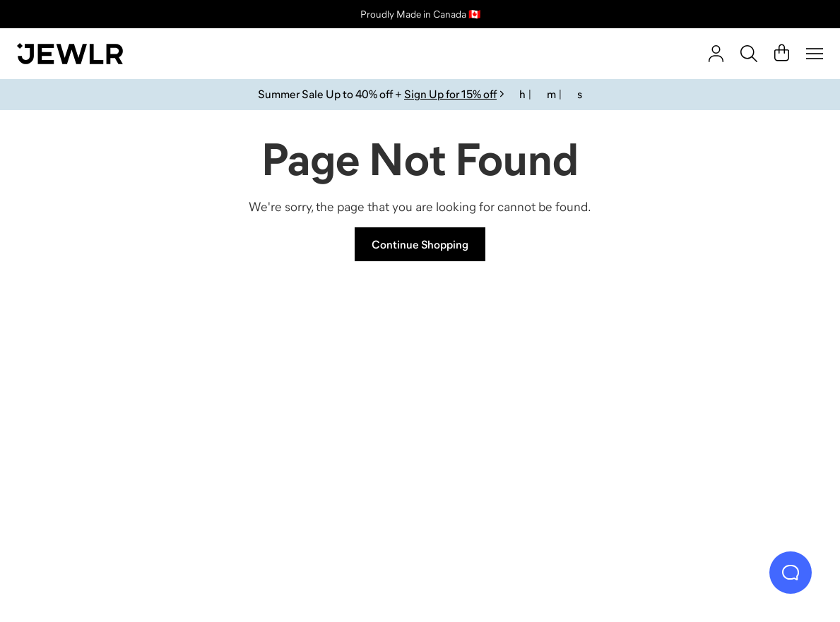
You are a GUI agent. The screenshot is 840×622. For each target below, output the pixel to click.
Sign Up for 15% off (450, 94)
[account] (716, 54)
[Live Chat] (791, 573)
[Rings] (118, 417)
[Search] (749, 54)
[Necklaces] (319, 417)
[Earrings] (521, 417)
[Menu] (815, 54)
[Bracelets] (722, 417)
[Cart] (782, 54)
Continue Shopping (420, 244)
